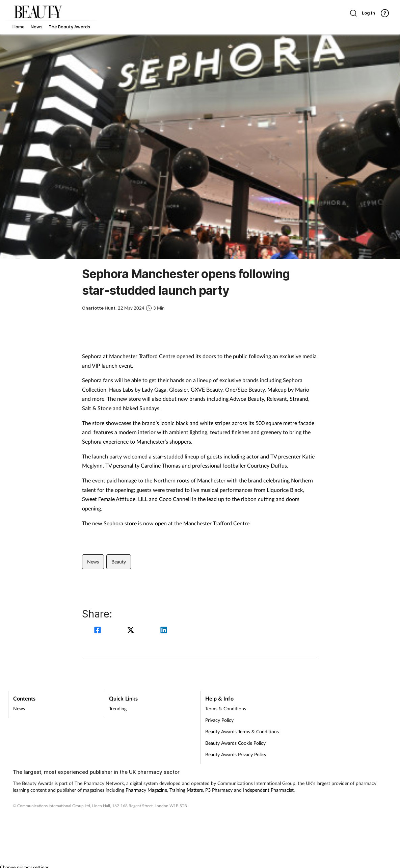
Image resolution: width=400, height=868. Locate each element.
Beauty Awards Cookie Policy (235, 743)
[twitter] (132, 631)
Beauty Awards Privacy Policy (236, 754)
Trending (118, 708)
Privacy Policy (219, 720)
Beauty (119, 562)
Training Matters (186, 790)
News (93, 562)
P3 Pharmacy (219, 790)
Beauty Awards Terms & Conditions (242, 731)
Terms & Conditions (226, 708)
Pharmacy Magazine (146, 790)
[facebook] (99, 631)
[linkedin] (164, 631)
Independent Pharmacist (268, 790)
